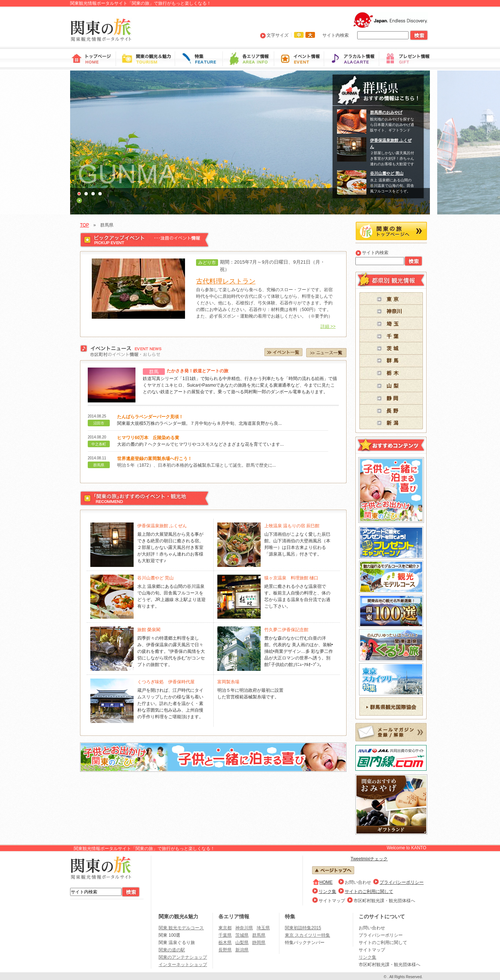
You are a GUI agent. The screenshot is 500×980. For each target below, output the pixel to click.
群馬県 (259, 935)
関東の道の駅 (172, 950)
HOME (326, 882)
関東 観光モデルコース (181, 928)
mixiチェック (375, 859)
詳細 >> (328, 326)
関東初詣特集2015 (303, 928)
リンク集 (327, 892)
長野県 (225, 950)
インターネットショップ (183, 965)
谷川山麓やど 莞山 (387, 173)
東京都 (225, 928)
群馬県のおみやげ (386, 112)
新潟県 (242, 950)
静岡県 (259, 943)
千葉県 (225, 935)
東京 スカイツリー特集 (307, 935)
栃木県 (225, 943)
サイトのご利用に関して (369, 892)
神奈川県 (244, 928)
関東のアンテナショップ (183, 957)
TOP (84, 225)
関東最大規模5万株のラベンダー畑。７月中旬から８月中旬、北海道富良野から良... (200, 423)
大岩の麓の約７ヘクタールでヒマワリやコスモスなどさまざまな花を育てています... (200, 444)
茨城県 (242, 935)
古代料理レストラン (226, 281)
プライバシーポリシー (402, 882)
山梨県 (242, 943)
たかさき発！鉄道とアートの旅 (198, 371)
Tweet (356, 859)
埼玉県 (263, 928)
